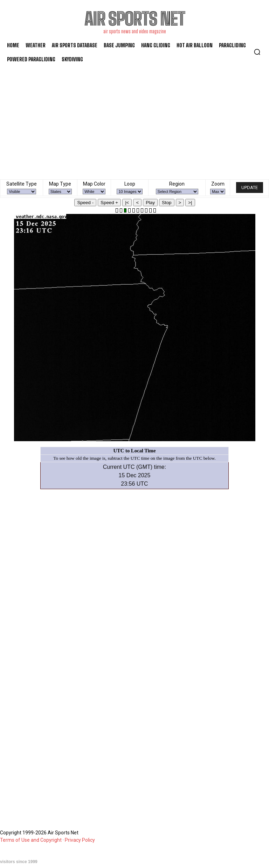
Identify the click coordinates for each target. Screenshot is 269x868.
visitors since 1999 (19, 862)
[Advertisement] (134, 119)
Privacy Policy (80, 840)
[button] (257, 52)
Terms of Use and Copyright (31, 840)
